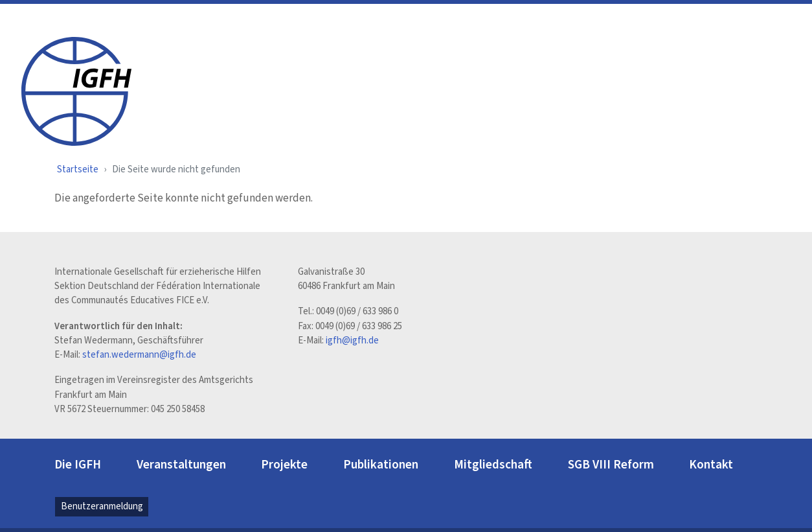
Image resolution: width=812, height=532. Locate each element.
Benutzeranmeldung (102, 506)
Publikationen (381, 465)
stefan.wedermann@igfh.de (139, 355)
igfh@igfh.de (352, 341)
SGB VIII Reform (611, 465)
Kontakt (711, 465)
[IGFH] (76, 90)
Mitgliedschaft (493, 465)
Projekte (284, 465)
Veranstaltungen (181, 465)
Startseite (78, 169)
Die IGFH (78, 465)
